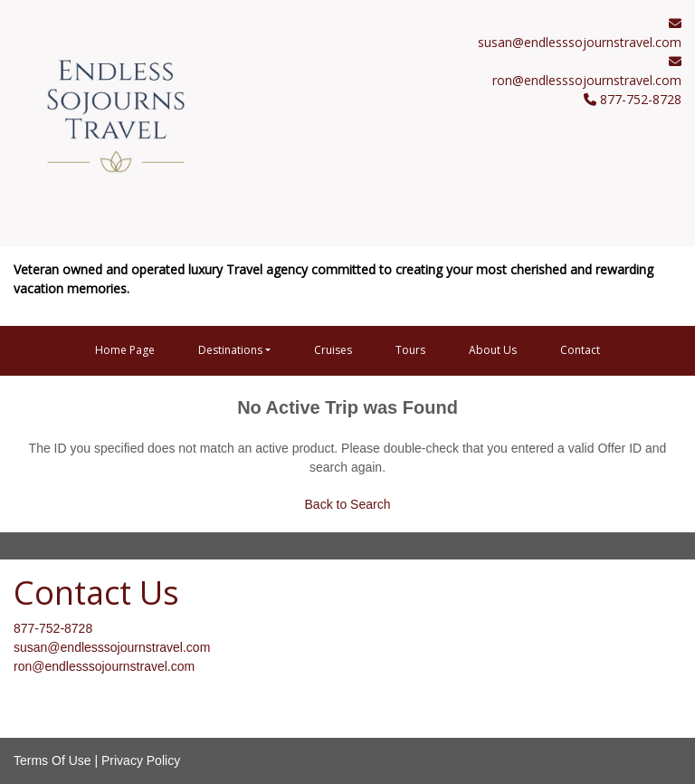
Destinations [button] (230, 350)
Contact (580, 350)
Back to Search (348, 504)
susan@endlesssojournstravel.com (580, 42)
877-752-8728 (53, 628)
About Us (493, 350)
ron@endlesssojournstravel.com (587, 80)
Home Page (125, 350)
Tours (410, 350)
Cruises (333, 350)
